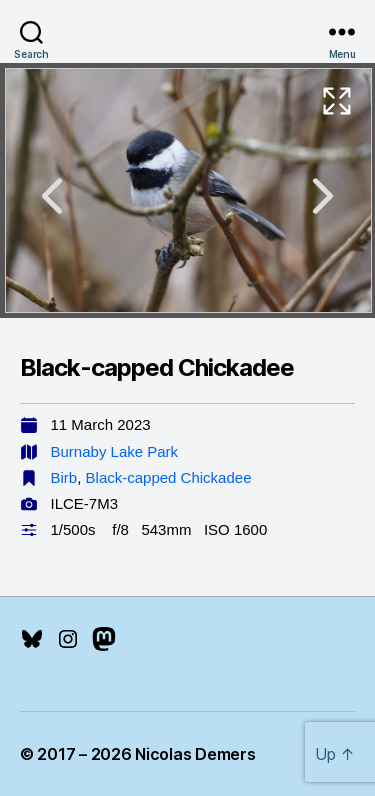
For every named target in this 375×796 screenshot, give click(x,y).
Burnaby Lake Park (115, 451)
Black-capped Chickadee (169, 477)
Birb (64, 477)
